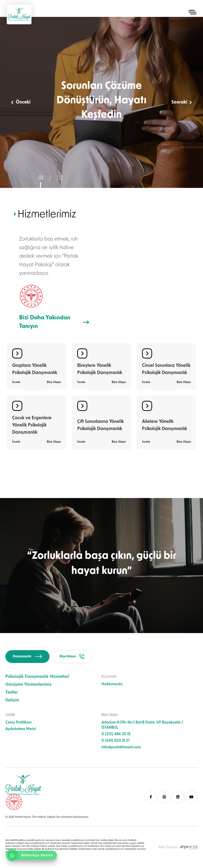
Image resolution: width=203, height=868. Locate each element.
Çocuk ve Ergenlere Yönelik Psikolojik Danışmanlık (32, 425)
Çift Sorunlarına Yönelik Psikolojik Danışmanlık (100, 425)
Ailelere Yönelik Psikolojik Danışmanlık (165, 425)
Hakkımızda (112, 684)
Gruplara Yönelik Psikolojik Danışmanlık (35, 369)
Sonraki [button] (182, 102)
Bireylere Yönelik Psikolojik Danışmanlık (100, 369)
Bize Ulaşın (54, 382)
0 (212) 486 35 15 (116, 734)
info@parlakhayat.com (121, 747)
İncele (16, 382)
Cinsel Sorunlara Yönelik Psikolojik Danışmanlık (166, 369)
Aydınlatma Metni (21, 729)
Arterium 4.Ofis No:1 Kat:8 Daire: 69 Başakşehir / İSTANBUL (142, 725)
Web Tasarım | (169, 847)
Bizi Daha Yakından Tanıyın (54, 322)
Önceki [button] (21, 102)
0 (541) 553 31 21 (115, 741)
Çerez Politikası (18, 723)
